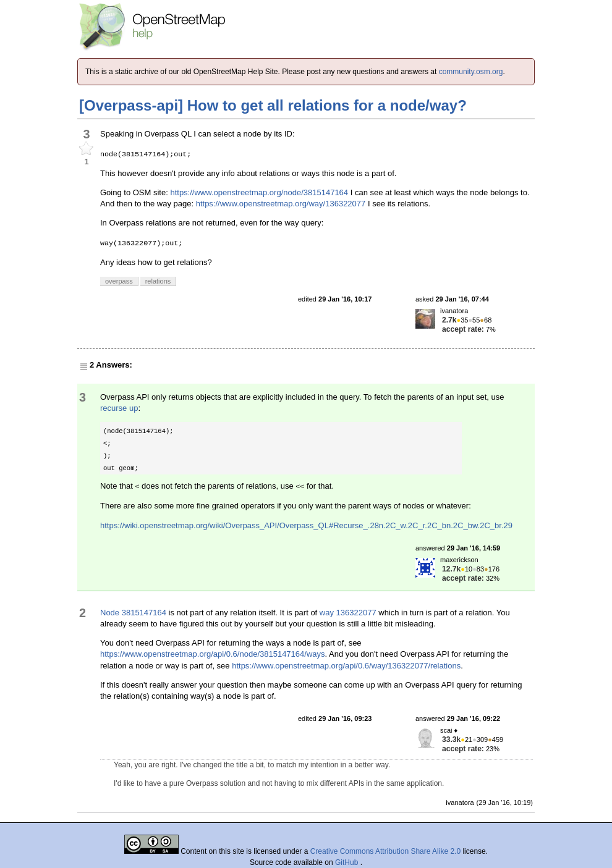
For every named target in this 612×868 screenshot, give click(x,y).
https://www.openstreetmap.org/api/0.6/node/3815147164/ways (213, 654)
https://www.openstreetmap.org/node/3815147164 (259, 192)
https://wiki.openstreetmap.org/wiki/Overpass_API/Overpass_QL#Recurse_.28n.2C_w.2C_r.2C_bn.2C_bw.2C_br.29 (306, 525)
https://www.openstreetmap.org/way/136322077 (281, 204)
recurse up (119, 408)
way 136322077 (348, 613)
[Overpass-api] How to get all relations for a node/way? (273, 105)
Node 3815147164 (133, 613)
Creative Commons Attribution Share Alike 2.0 (385, 851)
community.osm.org (471, 72)
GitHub (348, 862)
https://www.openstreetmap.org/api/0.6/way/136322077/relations (346, 666)
